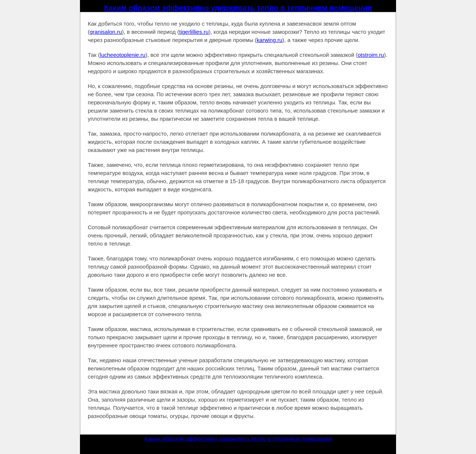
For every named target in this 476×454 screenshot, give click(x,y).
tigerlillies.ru (194, 32)
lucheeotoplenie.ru (123, 55)
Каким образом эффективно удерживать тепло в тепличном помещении (238, 8)
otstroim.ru (371, 55)
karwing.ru (269, 40)
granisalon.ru (106, 32)
